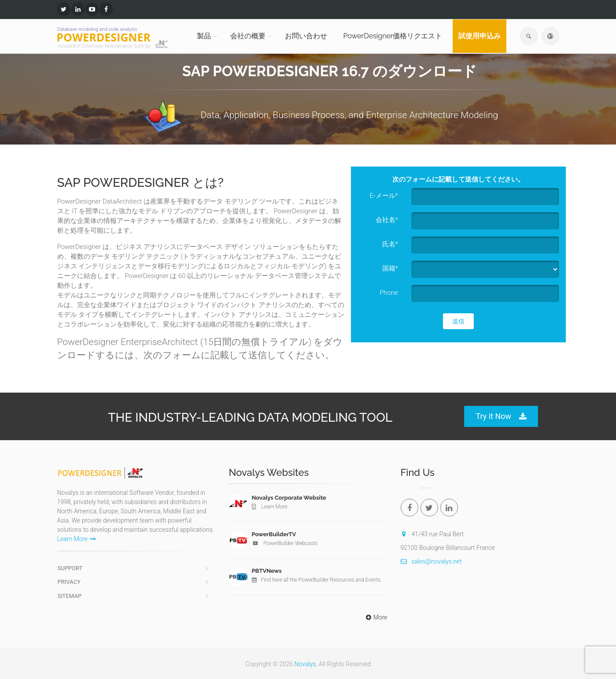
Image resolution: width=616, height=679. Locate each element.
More (376, 617)
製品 (204, 36)
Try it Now (501, 417)
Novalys (305, 664)
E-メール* (384, 196)
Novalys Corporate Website (289, 498)
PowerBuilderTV (274, 534)
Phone (389, 293)
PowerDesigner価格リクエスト (393, 36)
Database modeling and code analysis (97, 29)
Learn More (77, 539)
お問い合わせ (306, 36)
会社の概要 (248, 36)
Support (70, 568)
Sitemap (70, 596)
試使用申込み (480, 36)
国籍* (390, 268)
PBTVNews (267, 571)
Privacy (69, 582)
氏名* (390, 244)
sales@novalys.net (431, 561)
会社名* (387, 220)
